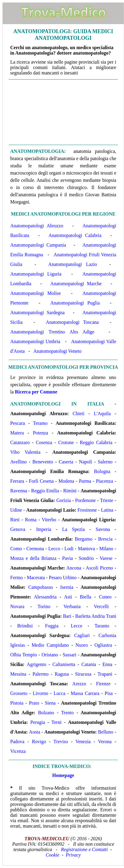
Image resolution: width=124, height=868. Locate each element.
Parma (85, 481)
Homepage (63, 775)
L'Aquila (102, 413)
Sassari (69, 655)
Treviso (61, 742)
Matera (17, 433)
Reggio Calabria (96, 442)
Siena (50, 703)
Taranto (102, 626)
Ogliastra (103, 645)
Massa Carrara (85, 693)
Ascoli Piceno (99, 568)
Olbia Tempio (24, 655)
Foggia (52, 626)
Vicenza (18, 751)
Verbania (72, 606)
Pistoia (17, 703)
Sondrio (86, 558)
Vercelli (101, 606)
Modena (66, 481)
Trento (67, 713)
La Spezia (73, 529)
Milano (106, 549)
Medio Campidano (50, 645)
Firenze (103, 684)
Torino (44, 606)
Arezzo (79, 684)
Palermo (40, 674)
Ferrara (17, 481)
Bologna (102, 471)
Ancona (74, 568)
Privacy (73, 855)
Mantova (87, 549)
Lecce (76, 626)
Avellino (19, 462)
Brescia (105, 539)
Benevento (43, 462)
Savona (103, 529)
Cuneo (105, 597)
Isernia (67, 587)
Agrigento (37, 664)
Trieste (107, 500)
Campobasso (41, 587)
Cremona (35, 549)
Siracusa (83, 674)
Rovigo (39, 742)
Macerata (36, 578)
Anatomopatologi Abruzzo (37, 226)
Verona (105, 742)
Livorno (41, 693)
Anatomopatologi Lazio (73, 264)
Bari (67, 616)
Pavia (68, 558)
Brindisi (25, 626)
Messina (18, 674)
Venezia (83, 742)
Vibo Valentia (25, 452)
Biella (85, 597)
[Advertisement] (63, 112)
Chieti (78, 413)
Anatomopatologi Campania (38, 245)
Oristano (50, 655)
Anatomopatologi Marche (76, 284)
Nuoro (82, 645)
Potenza (40, 433)
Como (16, 549)
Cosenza (44, 442)
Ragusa (62, 674)
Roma (31, 520)
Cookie (53, 855)
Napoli (85, 462)
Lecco (54, 549)
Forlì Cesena (41, 481)
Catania (89, 664)
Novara (17, 606)
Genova (18, 529)
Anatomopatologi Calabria (75, 235)
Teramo (40, 423)
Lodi (69, 549)
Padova (17, 742)
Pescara (18, 423)
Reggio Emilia (45, 491)
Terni (57, 722)
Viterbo (49, 520)
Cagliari (82, 635)
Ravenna (19, 491)
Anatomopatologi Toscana (72, 322)
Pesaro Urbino (63, 578)
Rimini (70, 491)
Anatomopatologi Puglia (75, 303)
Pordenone (85, 500)
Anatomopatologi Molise (36, 293)
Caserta (66, 462)
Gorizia (64, 500)
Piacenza (105, 481)
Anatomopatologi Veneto (57, 351)
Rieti (15, 520)
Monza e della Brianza (33, 558)
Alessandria (45, 597)
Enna (107, 664)
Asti (68, 597)
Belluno (106, 732)
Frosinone (87, 510)
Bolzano (46, 713)
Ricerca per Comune (36, 392)
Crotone (66, 442)
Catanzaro (20, 442)
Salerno (105, 462)
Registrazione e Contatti (84, 849)
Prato (34, 703)
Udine (16, 510)
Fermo (17, 578)
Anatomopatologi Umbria (35, 341)
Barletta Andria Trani (96, 616)
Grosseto (19, 693)
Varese (106, 558)
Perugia (38, 722)
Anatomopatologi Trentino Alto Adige (52, 332)
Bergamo (84, 539)
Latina (107, 510)
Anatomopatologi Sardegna (37, 312)
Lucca (59, 693)
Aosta (34, 732)
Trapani (105, 674)
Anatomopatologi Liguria (36, 274)
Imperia (44, 529)
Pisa (109, 693)
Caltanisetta (64, 664)
